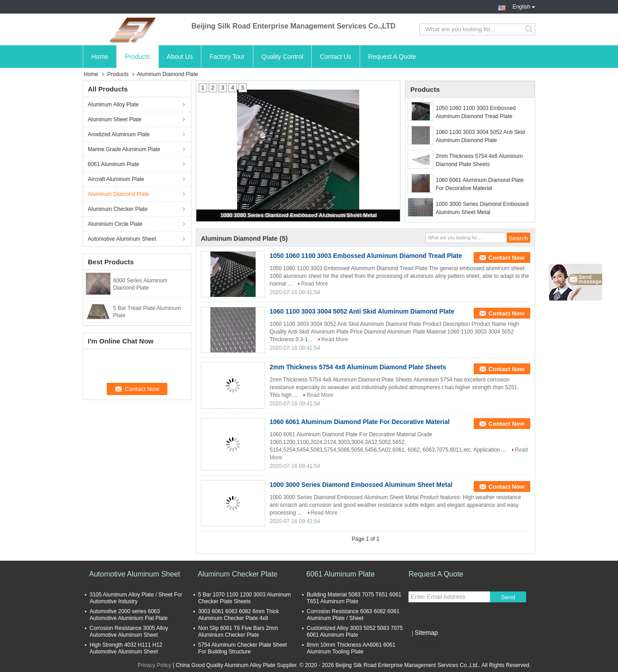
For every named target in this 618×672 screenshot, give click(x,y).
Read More (314, 284)
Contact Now (506, 258)
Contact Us (335, 57)
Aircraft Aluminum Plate (116, 179)
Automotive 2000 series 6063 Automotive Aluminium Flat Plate (129, 615)
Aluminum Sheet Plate (115, 119)
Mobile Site (425, 644)
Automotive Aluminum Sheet (122, 239)
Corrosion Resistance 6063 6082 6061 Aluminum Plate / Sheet (353, 615)
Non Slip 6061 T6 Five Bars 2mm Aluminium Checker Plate (238, 631)
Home (100, 57)
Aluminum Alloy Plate (113, 105)
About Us (180, 57)
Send (508, 597)
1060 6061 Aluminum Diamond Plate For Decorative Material (480, 184)
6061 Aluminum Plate (113, 164)
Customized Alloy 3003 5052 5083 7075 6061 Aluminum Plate (355, 631)
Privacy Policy (154, 665)
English (524, 6)
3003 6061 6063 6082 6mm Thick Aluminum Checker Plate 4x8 (239, 615)
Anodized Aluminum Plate (119, 134)
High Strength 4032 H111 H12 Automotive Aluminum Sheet (126, 648)
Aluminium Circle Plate (115, 224)
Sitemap (426, 633)
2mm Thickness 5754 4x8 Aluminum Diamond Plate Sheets (479, 160)
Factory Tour (227, 57)
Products (137, 57)
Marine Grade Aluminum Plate (124, 149)
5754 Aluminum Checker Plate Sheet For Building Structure (242, 648)
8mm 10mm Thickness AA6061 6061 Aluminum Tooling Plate (351, 648)
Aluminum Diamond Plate (118, 194)
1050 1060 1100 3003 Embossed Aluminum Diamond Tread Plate (476, 112)
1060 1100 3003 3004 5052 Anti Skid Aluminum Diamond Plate (480, 136)
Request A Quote (392, 57)
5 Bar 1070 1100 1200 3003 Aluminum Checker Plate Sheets (245, 598)
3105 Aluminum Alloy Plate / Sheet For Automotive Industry (136, 598)
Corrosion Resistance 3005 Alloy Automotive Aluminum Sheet (129, 631)
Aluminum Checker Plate (118, 209)
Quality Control (283, 57)
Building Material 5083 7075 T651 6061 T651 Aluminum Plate (354, 598)
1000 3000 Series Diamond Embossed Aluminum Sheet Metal (299, 215)
